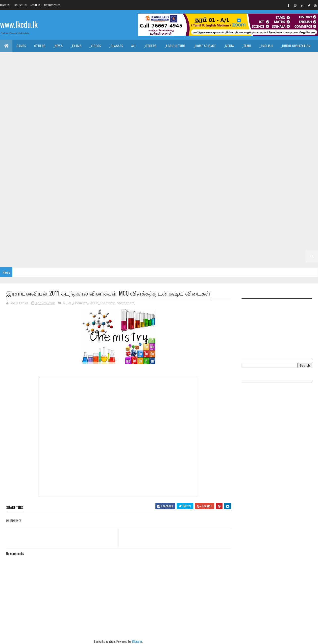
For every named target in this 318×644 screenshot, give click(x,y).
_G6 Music (36, 219)
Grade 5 (204, 219)
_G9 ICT (143, 157)
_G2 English (13, 256)
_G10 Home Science (208, 132)
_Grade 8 (80, 169)
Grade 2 (230, 244)
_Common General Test (22, 70)
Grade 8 (59, 169)
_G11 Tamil (163, 108)
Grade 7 (204, 182)
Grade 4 (139, 231)
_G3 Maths (163, 244)
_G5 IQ (244, 219)
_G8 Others (60, 182)
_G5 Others (82, 231)
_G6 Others (60, 219)
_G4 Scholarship (17, 244)
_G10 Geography (118, 132)
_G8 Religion (106, 182)
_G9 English (37, 157)
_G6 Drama (170, 207)
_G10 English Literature (23, 132)
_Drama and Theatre (186, 58)
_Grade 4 (160, 231)
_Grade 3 (65, 244)
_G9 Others (212, 157)
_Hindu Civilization (295, 46)
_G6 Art (100, 207)
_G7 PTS (235, 194)
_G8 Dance (146, 169)
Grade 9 (207, 145)
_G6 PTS (83, 219)
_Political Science (242, 58)
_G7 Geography (66, 194)
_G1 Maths (221, 256)
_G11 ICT (285, 95)
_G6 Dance (146, 207)
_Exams (76, 46)
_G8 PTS (83, 182)
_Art (122, 58)
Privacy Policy (52, 5)
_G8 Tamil (183, 182)
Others (40, 46)
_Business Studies (130, 70)
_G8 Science (133, 182)
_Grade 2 (250, 244)
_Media (229, 46)
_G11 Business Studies (112, 83)
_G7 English (37, 194)
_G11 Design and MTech (290, 83)
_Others (150, 46)
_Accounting (98, 70)
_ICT (51, 70)
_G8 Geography (223, 169)
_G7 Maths (164, 194)
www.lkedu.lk (19, 24)
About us (35, 5)
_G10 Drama (236, 120)
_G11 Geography (169, 95)
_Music (138, 58)
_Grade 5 (225, 219)
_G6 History (277, 207)
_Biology (218, 70)
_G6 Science (133, 219)
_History (103, 58)
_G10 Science (90, 145)
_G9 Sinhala (13, 169)
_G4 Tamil (208, 231)
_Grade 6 (80, 207)
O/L (7, 83)
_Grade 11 (24, 83)
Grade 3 (45, 244)
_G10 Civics (55, 120)
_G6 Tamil (183, 219)
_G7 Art (246, 182)
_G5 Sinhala (266, 219)
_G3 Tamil (113, 244)
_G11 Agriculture (53, 83)
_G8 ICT (300, 169)
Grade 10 (226, 108)
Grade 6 (59, 207)
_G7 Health (94, 194)
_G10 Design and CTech (114, 120)
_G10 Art (306, 108)
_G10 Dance (80, 120)
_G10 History (175, 132)
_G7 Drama (12, 194)
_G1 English (196, 256)
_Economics (71, 70)
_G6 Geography (223, 207)
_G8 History (277, 169)
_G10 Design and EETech (158, 120)
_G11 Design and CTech (203, 83)
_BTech (158, 70)
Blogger (137, 641)
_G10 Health (148, 132)
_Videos (95, 46)
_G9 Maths (164, 157)
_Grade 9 (227, 145)
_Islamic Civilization (20, 58)
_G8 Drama (170, 169)
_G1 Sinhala (148, 256)
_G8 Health (252, 169)
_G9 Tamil (37, 169)
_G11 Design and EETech (247, 83)
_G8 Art (100, 169)
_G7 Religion (258, 194)
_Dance (157, 58)
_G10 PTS (37, 145)
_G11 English (38, 95)
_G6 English (195, 207)
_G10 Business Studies (21, 120)
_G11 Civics (145, 83)
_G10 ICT (236, 132)
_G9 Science (285, 157)
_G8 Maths (12, 182)
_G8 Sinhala (159, 182)
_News (58, 46)
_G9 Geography (66, 157)
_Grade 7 (225, 182)
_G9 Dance (294, 145)
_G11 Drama (12, 95)
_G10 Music (284, 132)
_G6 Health (252, 207)
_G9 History (120, 157)
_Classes (116, 46)
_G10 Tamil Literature (176, 145)
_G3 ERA (184, 244)
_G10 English (263, 120)
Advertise (5, 5)
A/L (134, 46)
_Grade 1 (125, 256)
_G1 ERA (242, 256)
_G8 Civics (122, 169)
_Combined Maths (294, 70)
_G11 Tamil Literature (195, 108)
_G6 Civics (122, 207)
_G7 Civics (267, 182)
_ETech (197, 70)
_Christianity (78, 58)
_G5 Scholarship (112, 231)
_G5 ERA (60, 231)
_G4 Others (302, 231)
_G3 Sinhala (89, 244)
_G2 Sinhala (274, 244)
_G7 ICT (143, 194)
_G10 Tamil (143, 145)
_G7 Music (188, 194)
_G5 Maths (38, 231)
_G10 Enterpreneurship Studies (74, 132)
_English (266, 46)
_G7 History (120, 194)
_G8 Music (36, 182)
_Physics (265, 70)
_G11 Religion (84, 108)
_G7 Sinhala (13, 207)
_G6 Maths (12, 219)
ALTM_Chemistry (103, 303)
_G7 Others (212, 194)
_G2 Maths (38, 256)
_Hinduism (52, 58)
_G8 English (195, 169)
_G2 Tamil (299, 244)
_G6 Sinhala (159, 219)
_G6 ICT (300, 207)
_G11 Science (111, 108)
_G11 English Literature (74, 95)
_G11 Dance (170, 83)
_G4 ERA (279, 231)
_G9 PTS (235, 157)
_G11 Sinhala (138, 108)
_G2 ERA (60, 256)
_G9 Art (248, 145)
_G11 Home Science (257, 95)
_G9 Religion (258, 157)
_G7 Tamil (37, 207)
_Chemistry (242, 70)
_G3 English (138, 244)
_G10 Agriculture (278, 108)
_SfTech (178, 70)
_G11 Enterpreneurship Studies (125, 95)
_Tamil (247, 46)
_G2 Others (82, 256)
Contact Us (21, 5)
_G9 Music (188, 157)
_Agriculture (175, 46)
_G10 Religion (62, 145)
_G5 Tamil (290, 219)
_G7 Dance (291, 182)
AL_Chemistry (78, 303)
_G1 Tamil (172, 256)
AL (65, 303)
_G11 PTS (59, 108)
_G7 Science (285, 194)
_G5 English (13, 231)
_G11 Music (37, 108)
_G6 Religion (106, 219)
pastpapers (126, 303)
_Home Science (205, 46)
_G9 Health (94, 157)
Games (21, 46)
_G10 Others (13, 145)
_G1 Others (264, 256)
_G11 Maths (12, 108)
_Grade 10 (249, 108)
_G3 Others (207, 244)
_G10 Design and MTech (202, 120)
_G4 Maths (257, 231)
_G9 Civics (270, 145)
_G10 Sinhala (117, 145)
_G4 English (233, 231)
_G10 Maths (259, 132)
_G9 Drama (12, 157)
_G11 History (225, 95)
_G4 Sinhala (184, 231)
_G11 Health (198, 95)
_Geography (274, 58)
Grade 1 (105, 256)
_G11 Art (80, 83)
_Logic (215, 58)
